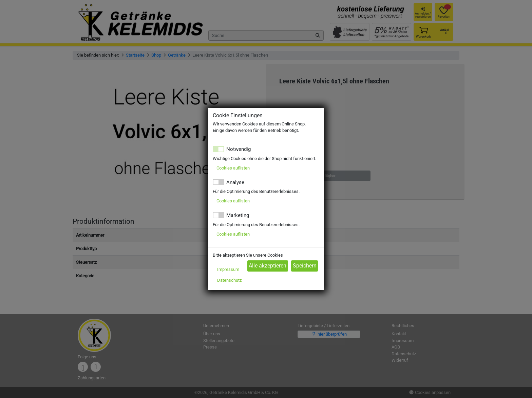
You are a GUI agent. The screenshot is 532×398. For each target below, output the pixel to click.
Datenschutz (229, 280)
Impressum (228, 269)
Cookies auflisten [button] (233, 168)
